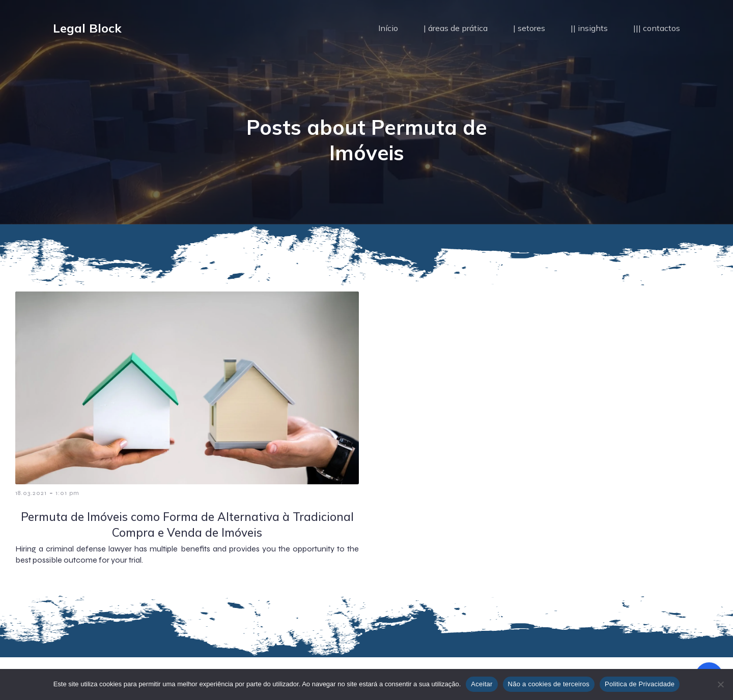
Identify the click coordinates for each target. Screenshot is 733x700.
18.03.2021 (31, 493)
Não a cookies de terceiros (549, 684)
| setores (529, 28)
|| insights (589, 28)
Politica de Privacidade (640, 684)
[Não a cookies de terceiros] (720, 684)
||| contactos (657, 28)
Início (388, 28)
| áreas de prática (456, 28)
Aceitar (482, 684)
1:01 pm (67, 493)
